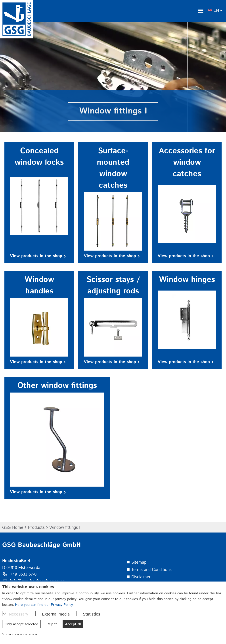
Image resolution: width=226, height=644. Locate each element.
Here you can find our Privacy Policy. (44, 605)
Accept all (73, 624)
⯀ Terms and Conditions (149, 570)
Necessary (17, 614)
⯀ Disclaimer (139, 577)
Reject (52, 624)
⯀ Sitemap (136, 562)
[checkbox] (5, 614)
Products (36, 528)
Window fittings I (65, 528)
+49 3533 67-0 (23, 574)
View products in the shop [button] (38, 256)
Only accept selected (21, 624)
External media (55, 614)
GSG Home (13, 528)
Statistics (90, 614)
